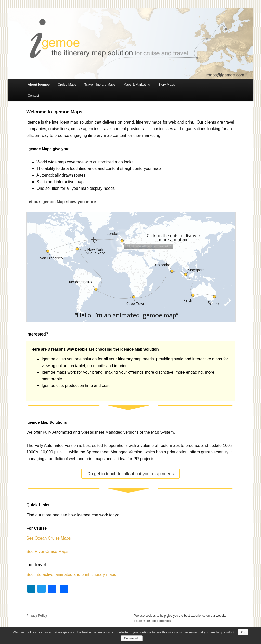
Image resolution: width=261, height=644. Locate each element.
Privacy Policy (37, 616)
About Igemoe (39, 84)
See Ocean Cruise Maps (48, 538)
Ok (243, 632)
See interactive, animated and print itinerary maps (71, 575)
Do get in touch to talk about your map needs (130, 474)
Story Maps (166, 84)
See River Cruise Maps (47, 551)
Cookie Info (132, 638)
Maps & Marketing (137, 84)
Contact (33, 95)
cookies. (165, 621)
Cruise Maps (67, 84)
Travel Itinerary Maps (100, 84)
